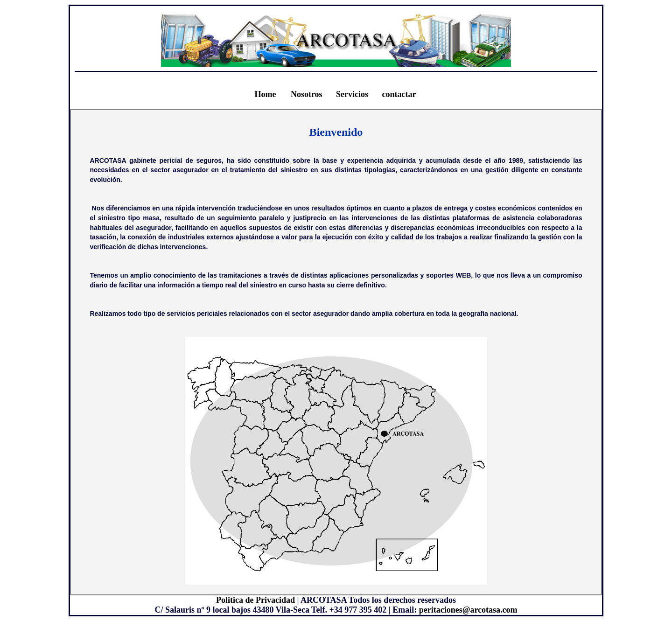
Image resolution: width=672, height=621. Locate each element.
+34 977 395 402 (358, 610)
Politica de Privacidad (255, 600)
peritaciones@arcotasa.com (468, 610)
